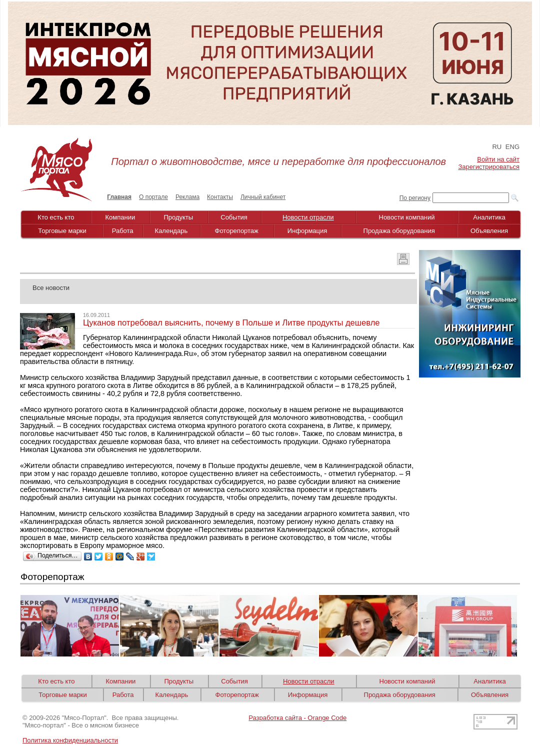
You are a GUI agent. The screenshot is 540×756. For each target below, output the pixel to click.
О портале (153, 197)
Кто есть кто (56, 217)
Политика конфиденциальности (70, 740)
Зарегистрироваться (489, 167)
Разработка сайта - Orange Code (297, 718)
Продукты (178, 217)
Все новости (51, 288)
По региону (415, 198)
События (234, 217)
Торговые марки (62, 231)
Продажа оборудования (399, 231)
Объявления (489, 231)
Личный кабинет (263, 197)
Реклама (187, 197)
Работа (123, 231)
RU (497, 147)
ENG (512, 147)
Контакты (220, 197)
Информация (307, 231)
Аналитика (489, 217)
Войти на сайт (498, 159)
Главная (119, 197)
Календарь (171, 231)
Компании (120, 217)
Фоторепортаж (237, 231)
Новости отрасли (308, 217)
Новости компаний (407, 217)
